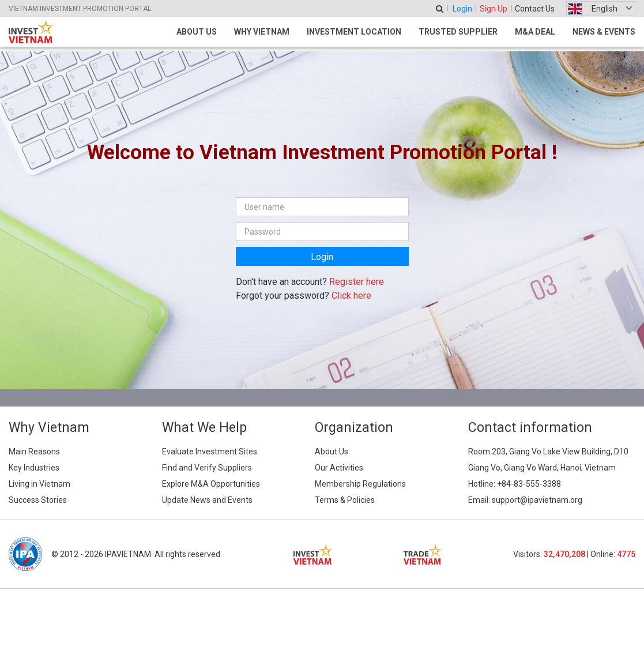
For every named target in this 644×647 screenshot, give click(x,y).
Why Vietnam (262, 32)
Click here (351, 296)
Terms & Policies (345, 500)
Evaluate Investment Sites (210, 452)
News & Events (604, 32)
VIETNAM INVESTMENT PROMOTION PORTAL (80, 9)
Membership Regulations (360, 484)
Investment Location (354, 32)
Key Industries (34, 468)
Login (462, 9)
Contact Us (535, 9)
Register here (357, 282)
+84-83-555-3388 (529, 484)
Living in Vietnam (39, 484)
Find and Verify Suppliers (207, 468)
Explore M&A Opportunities (211, 484)
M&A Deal (535, 32)
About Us (197, 32)
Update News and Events (207, 500)
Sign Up (494, 9)
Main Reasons (34, 452)
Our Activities (339, 468)
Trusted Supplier (458, 32)
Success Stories (38, 500)
